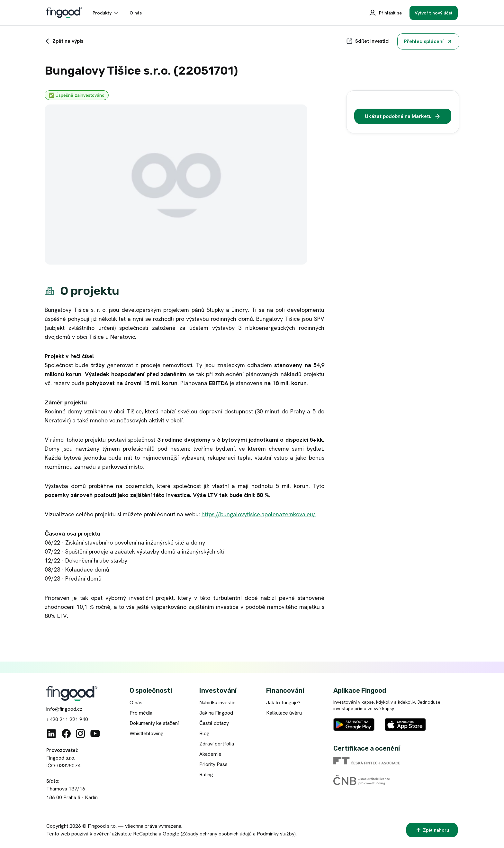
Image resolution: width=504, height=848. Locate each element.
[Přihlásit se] (385, 13)
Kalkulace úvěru (284, 713)
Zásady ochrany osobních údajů (217, 834)
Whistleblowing (147, 733)
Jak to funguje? (283, 703)
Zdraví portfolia (217, 744)
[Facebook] (66, 734)
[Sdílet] (368, 41)
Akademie (210, 754)
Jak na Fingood (216, 713)
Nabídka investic (217, 703)
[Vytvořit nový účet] (434, 13)
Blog (204, 733)
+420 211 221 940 (67, 719)
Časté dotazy (214, 723)
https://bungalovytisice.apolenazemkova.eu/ (259, 514)
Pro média (141, 713)
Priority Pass (213, 764)
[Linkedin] (51, 734)
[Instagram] (80, 734)
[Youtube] (95, 734)
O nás (136, 703)
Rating (206, 775)
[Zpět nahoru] (432, 830)
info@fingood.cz (64, 709)
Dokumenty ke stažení (154, 723)
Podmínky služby (276, 834)
